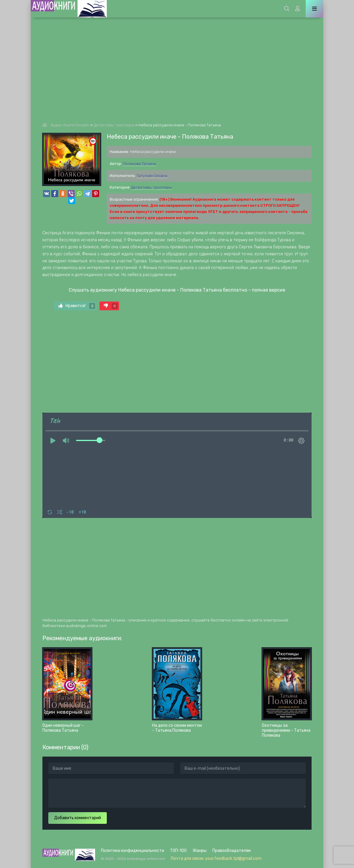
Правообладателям (232, 851)
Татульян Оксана (152, 176)
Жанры (200, 851)
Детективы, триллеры (151, 187)
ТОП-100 (178, 851)
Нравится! (77, 306)
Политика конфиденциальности (133, 851)
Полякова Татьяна (139, 164)
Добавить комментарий (78, 818)
